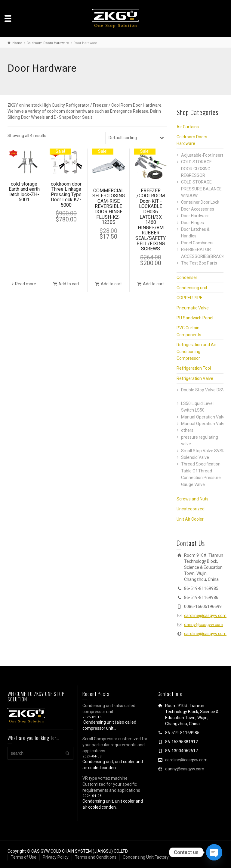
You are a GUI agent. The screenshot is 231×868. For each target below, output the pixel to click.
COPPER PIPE (189, 298)
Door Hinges (192, 223)
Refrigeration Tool (194, 368)
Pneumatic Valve (193, 308)
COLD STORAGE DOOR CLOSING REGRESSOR (196, 169)
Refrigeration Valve (195, 378)
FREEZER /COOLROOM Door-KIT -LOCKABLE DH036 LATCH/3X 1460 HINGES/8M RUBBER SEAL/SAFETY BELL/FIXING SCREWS (151, 220)
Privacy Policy (56, 857)
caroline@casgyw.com (205, 616)
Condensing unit (192, 288)
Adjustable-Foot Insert (202, 155)
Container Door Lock (200, 202)
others (187, 430)
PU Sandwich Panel (195, 318)
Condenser (187, 277)
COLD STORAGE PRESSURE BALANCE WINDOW (201, 189)
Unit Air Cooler (190, 519)
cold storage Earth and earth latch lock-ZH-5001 (24, 192)
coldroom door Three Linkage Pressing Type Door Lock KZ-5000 (66, 194)
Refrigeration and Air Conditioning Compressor (196, 351)
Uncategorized (191, 509)
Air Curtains (188, 127)
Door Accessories (198, 209)
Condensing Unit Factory (146, 857)
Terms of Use (24, 857)
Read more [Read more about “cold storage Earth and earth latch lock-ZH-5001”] (26, 284)
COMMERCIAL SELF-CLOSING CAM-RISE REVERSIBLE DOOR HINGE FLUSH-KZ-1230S (109, 207)
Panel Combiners (197, 243)
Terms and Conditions (96, 857)
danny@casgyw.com (204, 625)
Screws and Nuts (192, 499)
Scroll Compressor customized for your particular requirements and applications (115, 745)
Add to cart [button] (69, 284)
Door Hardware (195, 216)
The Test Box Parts (199, 263)
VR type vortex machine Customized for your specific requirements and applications (111, 784)
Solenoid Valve (195, 457)
